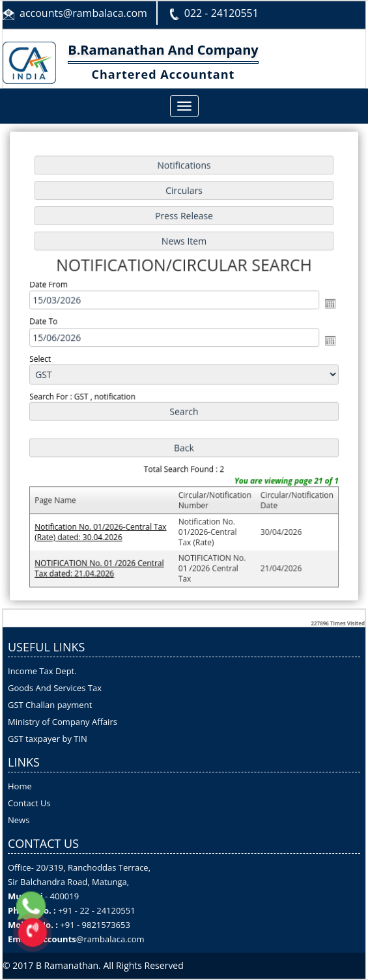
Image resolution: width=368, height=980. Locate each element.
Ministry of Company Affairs (63, 722)
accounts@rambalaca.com (83, 13)
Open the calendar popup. (327, 305)
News (19, 820)
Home (20, 786)
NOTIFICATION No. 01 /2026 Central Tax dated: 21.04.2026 (101, 564)
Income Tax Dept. (42, 671)
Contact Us (29, 803)
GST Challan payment (50, 705)
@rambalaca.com (110, 939)
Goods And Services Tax (55, 688)
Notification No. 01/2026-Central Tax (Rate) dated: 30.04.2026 (102, 528)
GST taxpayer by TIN (48, 739)
